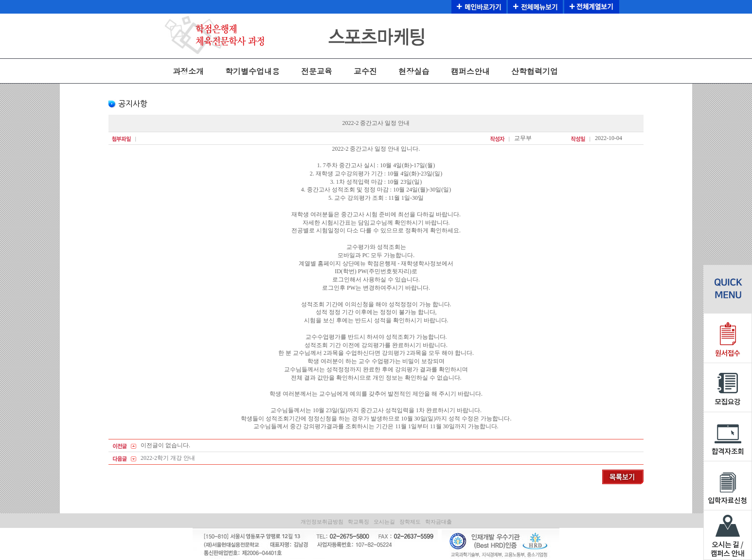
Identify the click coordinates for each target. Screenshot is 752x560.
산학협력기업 (535, 71)
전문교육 (317, 71)
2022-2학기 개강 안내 (168, 458)
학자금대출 (439, 522)
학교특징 (358, 522)
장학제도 (410, 522)
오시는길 (384, 522)
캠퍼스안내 (470, 71)
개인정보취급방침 (322, 522)
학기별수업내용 (252, 71)
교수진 (365, 71)
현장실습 (414, 71)
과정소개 (188, 71)
